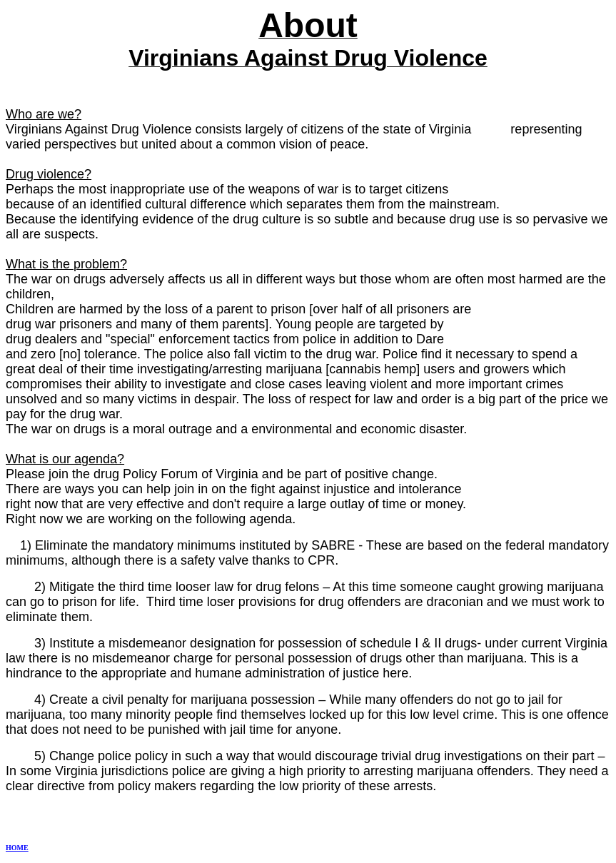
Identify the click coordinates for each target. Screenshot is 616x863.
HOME (17, 848)
